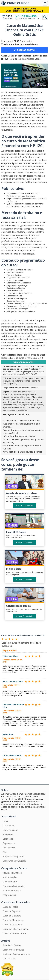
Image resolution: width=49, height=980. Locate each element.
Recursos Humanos (12, 873)
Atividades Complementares (16, 954)
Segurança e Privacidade (15, 861)
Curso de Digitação (12, 916)
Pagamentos (9, 843)
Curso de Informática (13, 925)
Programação (9, 895)
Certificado (8, 839)
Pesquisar (45, 17)
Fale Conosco (9, 848)
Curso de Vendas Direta (14, 933)
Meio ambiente (10, 882)
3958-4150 (27, 16)
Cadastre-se (8, 826)
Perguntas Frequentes (14, 856)
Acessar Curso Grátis (24, 506)
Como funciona (10, 830)
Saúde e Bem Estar (12, 890)
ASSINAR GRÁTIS (25, 50)
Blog (5, 852)
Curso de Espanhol (12, 911)
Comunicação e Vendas (14, 886)
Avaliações (8, 834)
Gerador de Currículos (13, 950)
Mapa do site (9, 959)
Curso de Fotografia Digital (16, 929)
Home (6, 821)
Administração (10, 877)
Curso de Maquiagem (13, 920)
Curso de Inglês (10, 907)
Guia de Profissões (12, 945)
